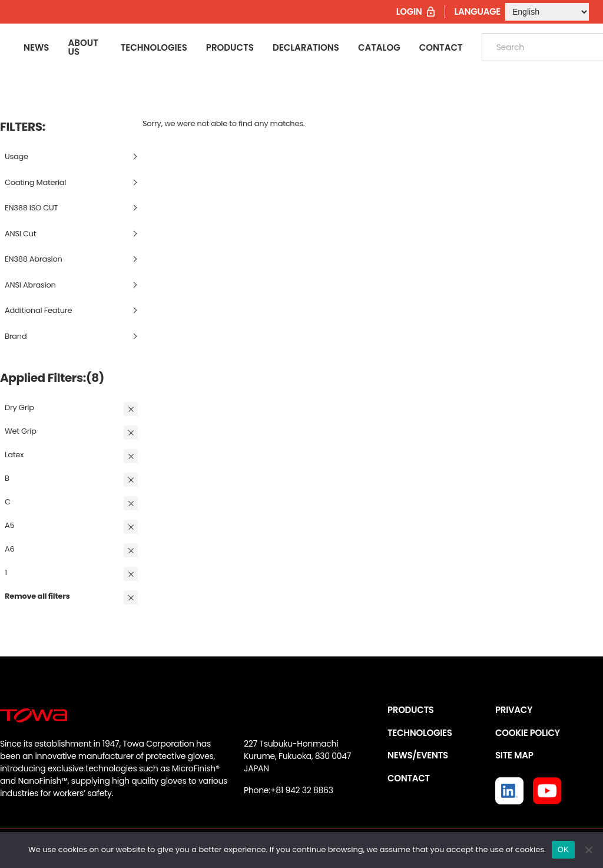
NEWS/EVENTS (418, 755)
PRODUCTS (411, 710)
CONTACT (409, 778)
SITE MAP (514, 755)
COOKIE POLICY (528, 733)
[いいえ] (588, 850)
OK (563, 849)
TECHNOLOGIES (420, 733)
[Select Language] (547, 12)
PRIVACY (514, 710)
